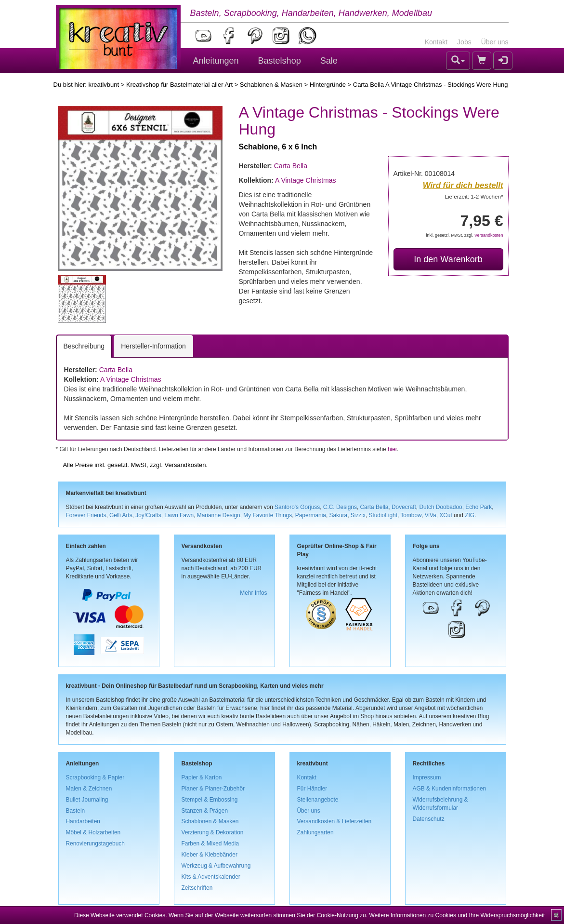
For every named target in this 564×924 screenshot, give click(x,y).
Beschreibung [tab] (84, 346)
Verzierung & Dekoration (213, 832)
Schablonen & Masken (271, 85)
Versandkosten (489, 235)
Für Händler (312, 789)
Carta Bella (291, 166)
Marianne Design (219, 515)
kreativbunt (104, 85)
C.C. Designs (340, 507)
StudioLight (383, 515)
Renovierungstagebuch (95, 844)
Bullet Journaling (87, 800)
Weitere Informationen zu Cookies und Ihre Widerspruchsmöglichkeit (457, 915)
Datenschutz (429, 819)
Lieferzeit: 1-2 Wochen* (474, 196)
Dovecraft (404, 507)
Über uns (495, 42)
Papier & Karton (202, 777)
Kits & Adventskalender (211, 877)
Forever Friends (86, 515)
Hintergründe (328, 85)
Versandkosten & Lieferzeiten (334, 821)
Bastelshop (280, 61)
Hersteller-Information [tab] (153, 346)
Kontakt (436, 42)
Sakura (339, 515)
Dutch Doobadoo (440, 507)
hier (392, 449)
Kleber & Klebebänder (210, 855)
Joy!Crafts (148, 515)
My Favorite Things (268, 515)
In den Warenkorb (448, 259)
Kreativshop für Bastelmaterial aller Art (179, 85)
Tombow (411, 515)
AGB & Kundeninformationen (450, 789)
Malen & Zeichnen (89, 789)
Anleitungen (216, 61)
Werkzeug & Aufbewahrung (216, 866)
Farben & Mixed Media (210, 844)
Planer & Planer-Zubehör (213, 789)
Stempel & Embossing (210, 800)
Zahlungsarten (315, 832)
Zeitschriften (197, 888)
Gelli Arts (121, 515)
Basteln (76, 811)
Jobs (464, 42)
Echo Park (479, 507)
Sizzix (358, 515)
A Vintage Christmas (306, 180)
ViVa (431, 515)
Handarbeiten (83, 821)
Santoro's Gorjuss (297, 507)
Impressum (427, 777)
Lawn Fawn (179, 515)
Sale (329, 61)
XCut (446, 515)
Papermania (311, 515)
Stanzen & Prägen (205, 811)
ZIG (470, 515)
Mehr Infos (253, 593)
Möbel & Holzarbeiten (93, 832)
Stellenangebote (318, 800)
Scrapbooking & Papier (95, 777)
